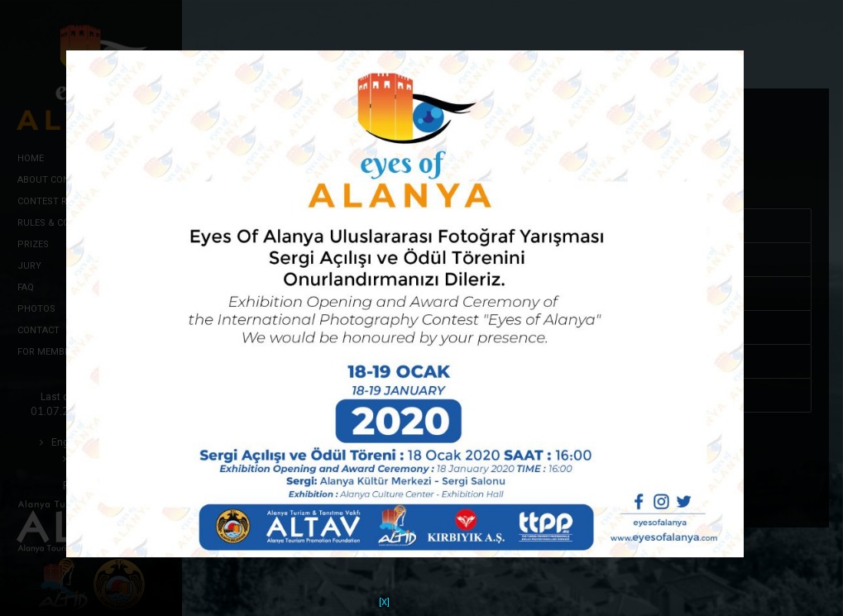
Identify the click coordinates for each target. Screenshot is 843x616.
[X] (384, 592)
